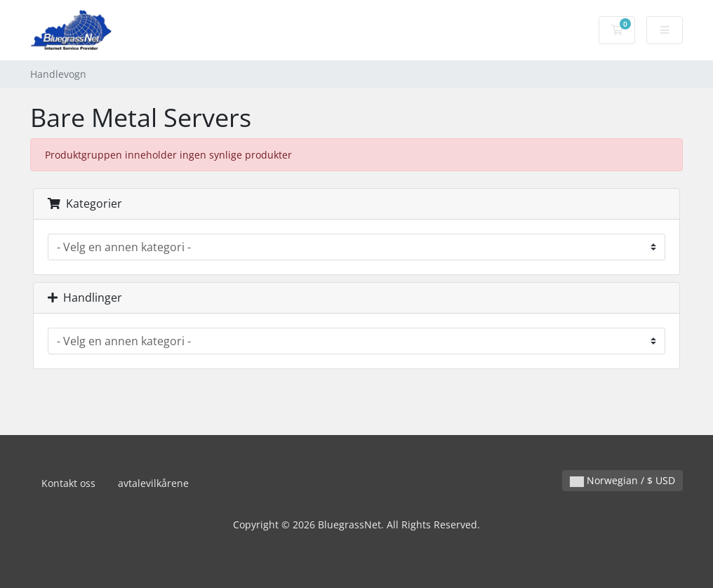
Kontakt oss (68, 483)
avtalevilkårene (153, 483)
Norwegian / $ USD (622, 480)
